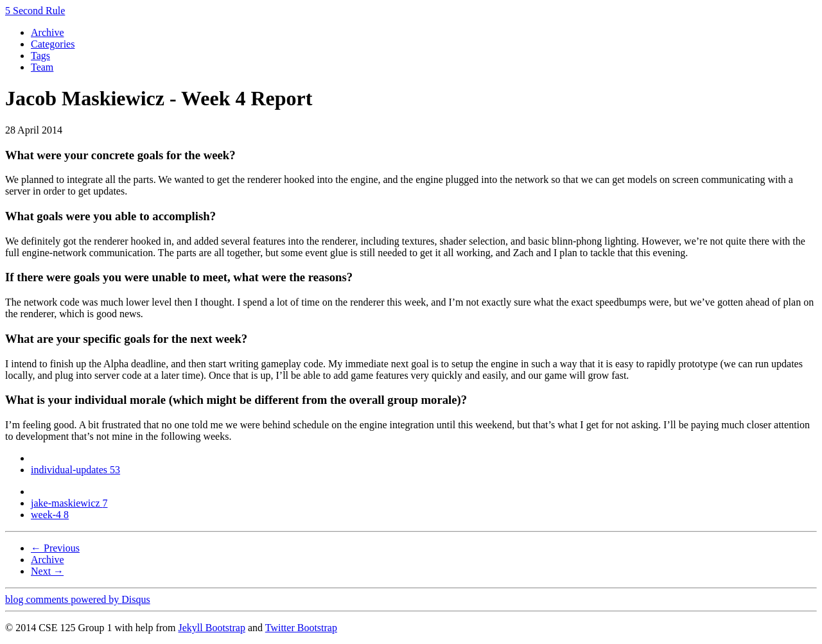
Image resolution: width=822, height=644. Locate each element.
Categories (53, 44)
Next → (47, 571)
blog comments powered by (78, 599)
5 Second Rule (35, 11)
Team (42, 67)
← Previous (55, 548)
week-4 (50, 515)
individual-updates (75, 470)
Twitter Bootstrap (301, 628)
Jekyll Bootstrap (211, 628)
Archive (48, 32)
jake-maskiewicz (69, 503)
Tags (40, 56)
